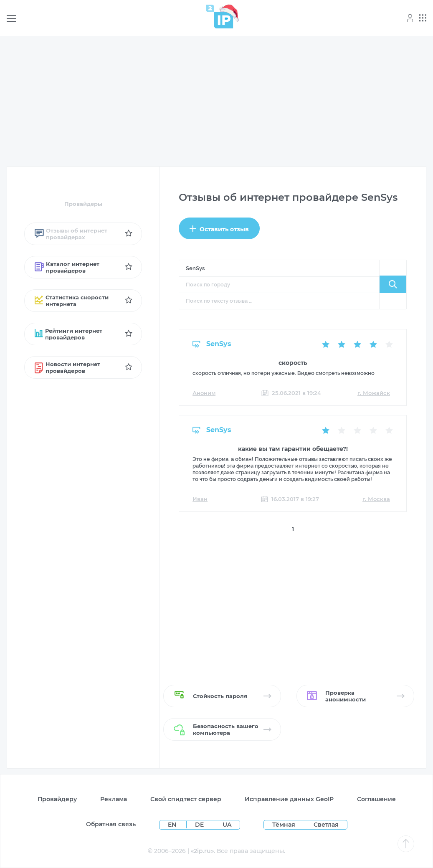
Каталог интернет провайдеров (67, 267)
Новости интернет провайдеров (67, 367)
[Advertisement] (216, 101)
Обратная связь (111, 824)
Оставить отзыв (219, 229)
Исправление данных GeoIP (289, 799)
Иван (200, 499)
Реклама (114, 799)
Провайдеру (57, 799)
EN (173, 825)
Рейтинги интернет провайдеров (68, 334)
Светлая (326, 825)
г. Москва (376, 499)
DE (200, 825)
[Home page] (220, 16)
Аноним (204, 393)
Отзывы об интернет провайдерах (71, 234)
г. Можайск (374, 393)
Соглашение (376, 799)
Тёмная (284, 825)
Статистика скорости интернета (72, 301)
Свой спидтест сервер (186, 799)
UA (227, 825)
